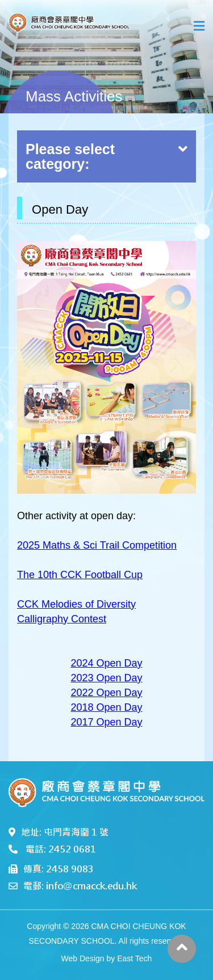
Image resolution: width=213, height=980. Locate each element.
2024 (83, 663)
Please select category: (106, 156)
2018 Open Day (106, 707)
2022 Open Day (106, 693)
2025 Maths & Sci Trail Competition (97, 545)
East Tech (134, 958)
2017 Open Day (106, 722)
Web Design (83, 958)
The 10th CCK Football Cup (80, 575)
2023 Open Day (106, 678)
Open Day (120, 663)
